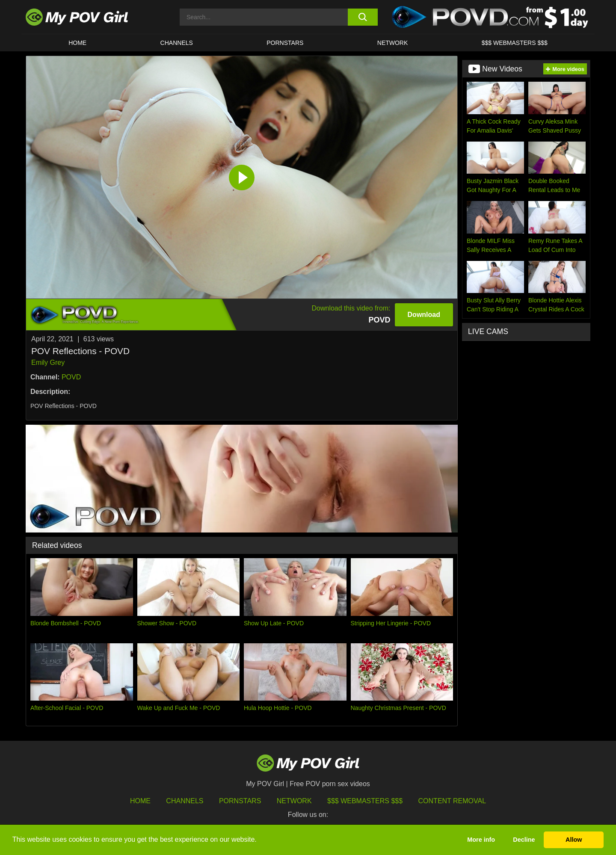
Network (393, 43)
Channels (185, 801)
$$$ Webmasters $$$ (365, 801)
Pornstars (285, 43)
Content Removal (452, 801)
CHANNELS (177, 43)
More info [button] (481, 840)
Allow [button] (574, 840)
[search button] (363, 17)
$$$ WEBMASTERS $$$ (515, 43)
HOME (77, 43)
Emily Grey (48, 362)
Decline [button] (524, 840)
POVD (71, 377)
